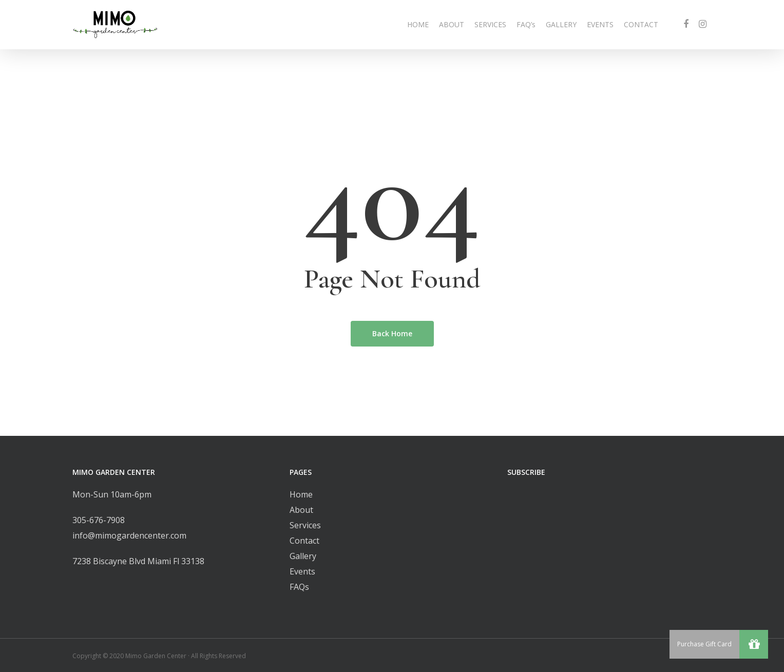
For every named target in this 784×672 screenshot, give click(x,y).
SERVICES (490, 24)
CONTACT (641, 24)
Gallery (303, 556)
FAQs (299, 587)
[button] (754, 644)
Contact (304, 541)
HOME (418, 24)
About (301, 510)
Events (302, 571)
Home (301, 494)
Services (305, 525)
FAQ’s (526, 24)
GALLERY (561, 24)
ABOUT (452, 24)
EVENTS (600, 24)
